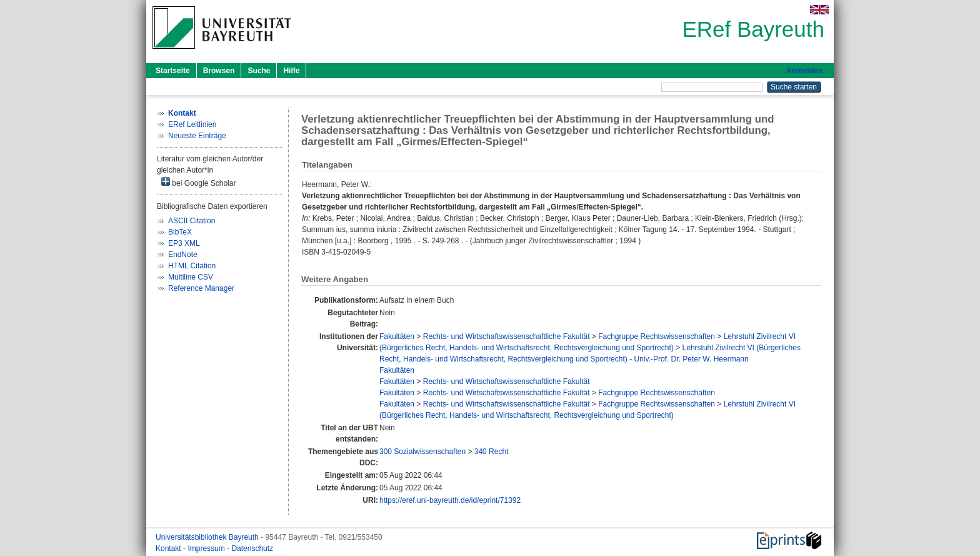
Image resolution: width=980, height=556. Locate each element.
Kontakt (169, 548)
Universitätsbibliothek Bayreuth (208, 537)
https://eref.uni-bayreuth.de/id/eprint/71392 (450, 500)
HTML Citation (192, 266)
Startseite (173, 71)
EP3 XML (184, 243)
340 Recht (492, 452)
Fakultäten (397, 336)
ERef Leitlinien (192, 124)
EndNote (183, 255)
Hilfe (291, 71)
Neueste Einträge (197, 136)
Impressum (207, 548)
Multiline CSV (191, 277)
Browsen (219, 71)
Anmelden (804, 71)
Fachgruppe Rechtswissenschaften (657, 336)
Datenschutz (252, 548)
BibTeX (180, 232)
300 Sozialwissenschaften (422, 452)
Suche (259, 71)
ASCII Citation (192, 221)
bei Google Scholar (198, 182)
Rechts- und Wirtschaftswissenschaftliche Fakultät (507, 336)
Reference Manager (201, 288)
